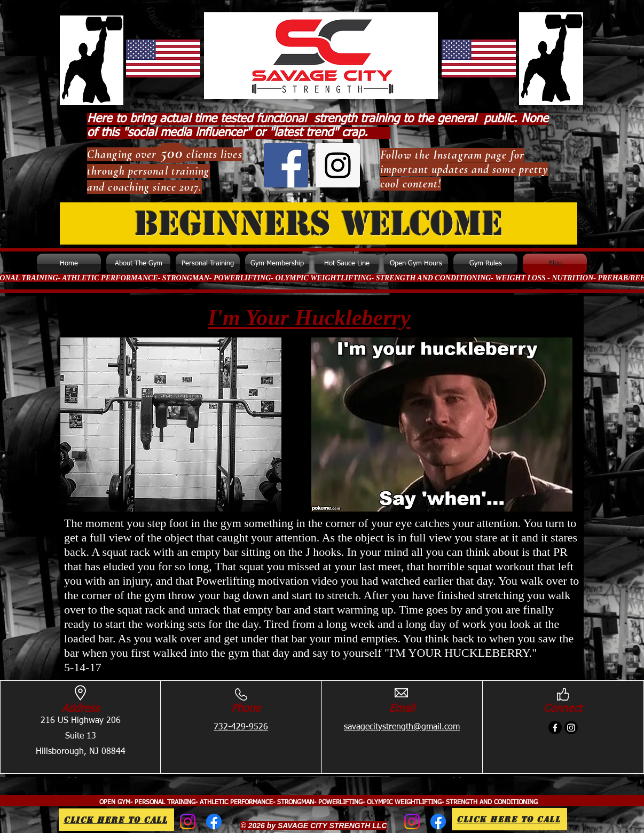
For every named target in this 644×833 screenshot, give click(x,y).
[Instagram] (571, 728)
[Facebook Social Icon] (286, 165)
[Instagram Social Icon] (338, 165)
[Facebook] (555, 728)
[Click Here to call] (116, 820)
